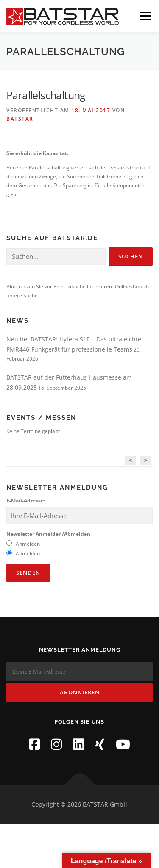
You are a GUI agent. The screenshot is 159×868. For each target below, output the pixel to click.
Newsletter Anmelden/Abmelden (48, 534)
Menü (145, 16)
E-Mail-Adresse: (26, 501)
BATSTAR (20, 119)
